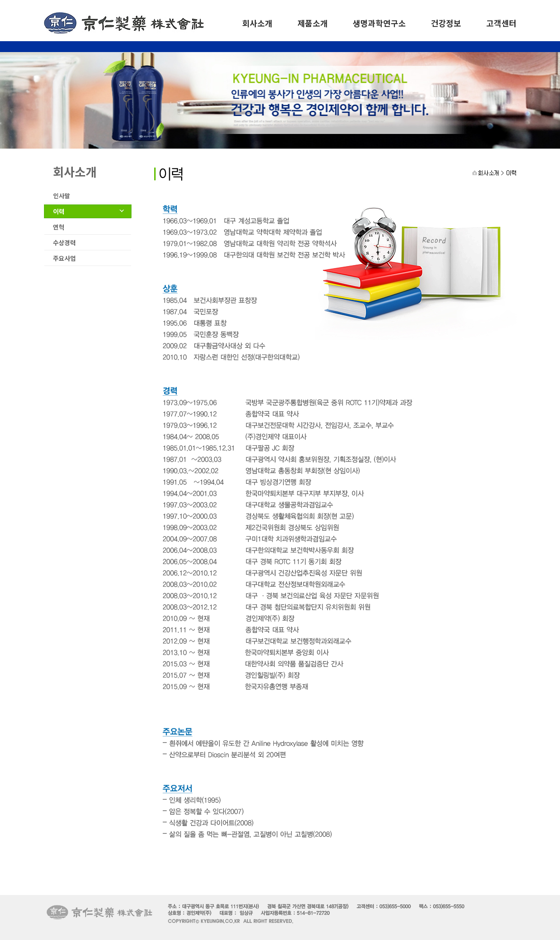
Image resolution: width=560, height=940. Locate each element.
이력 (59, 211)
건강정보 (446, 23)
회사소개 (257, 23)
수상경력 (64, 243)
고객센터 (501, 23)
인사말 (61, 196)
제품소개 (313, 23)
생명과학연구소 (379, 23)
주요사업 (64, 258)
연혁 (59, 227)
